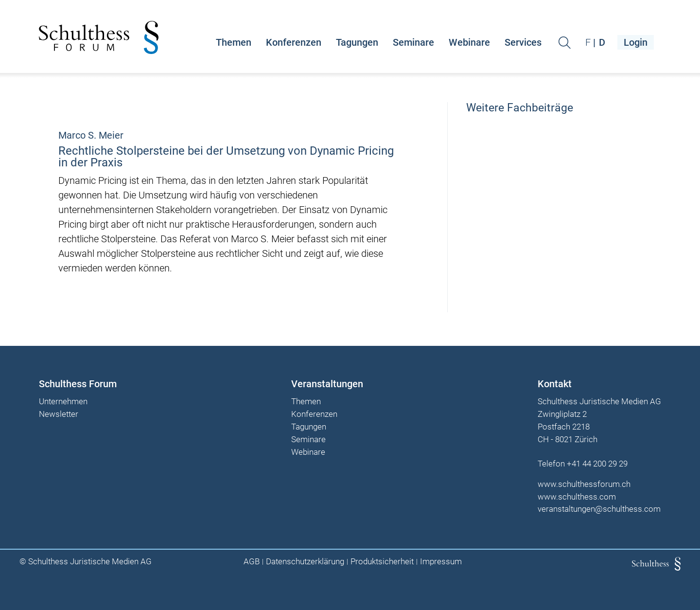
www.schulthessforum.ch (584, 484)
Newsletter (59, 414)
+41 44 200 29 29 (597, 464)
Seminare (413, 42)
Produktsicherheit (382, 562)
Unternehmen (63, 402)
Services (523, 42)
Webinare (469, 42)
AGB (252, 562)
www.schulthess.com (577, 497)
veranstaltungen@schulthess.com (599, 509)
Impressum (441, 562)
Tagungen (357, 42)
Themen (234, 42)
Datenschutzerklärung (305, 562)
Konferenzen (294, 42)
